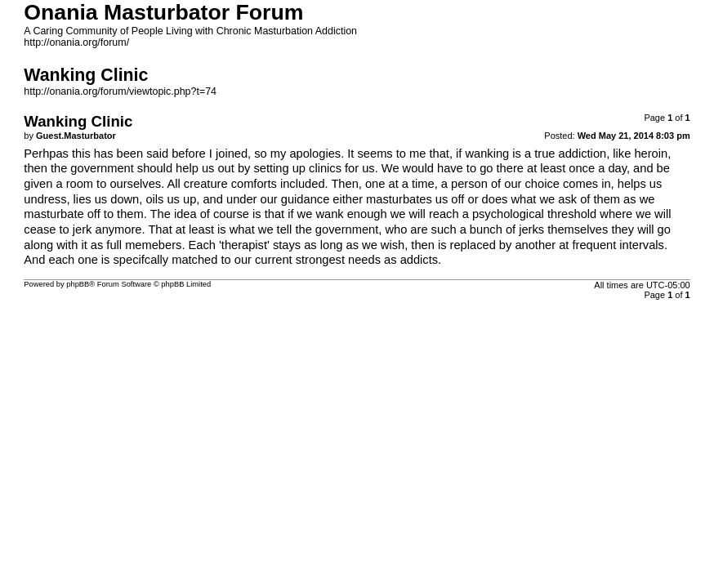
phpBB (78, 284)
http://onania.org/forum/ (76, 42)
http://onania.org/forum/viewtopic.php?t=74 (120, 91)
